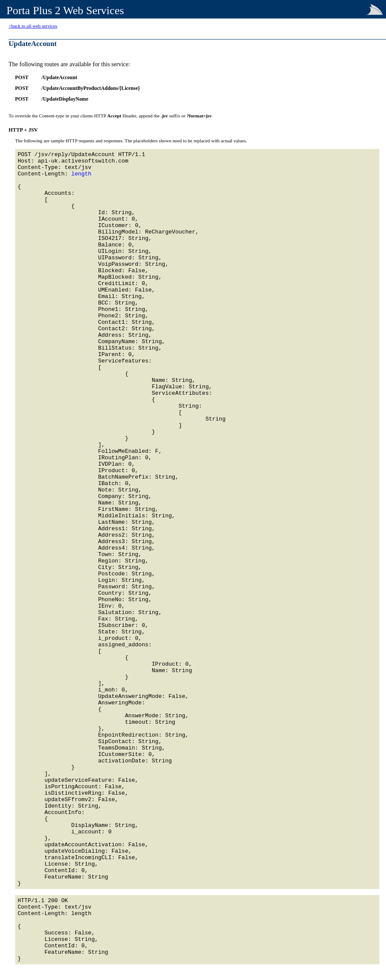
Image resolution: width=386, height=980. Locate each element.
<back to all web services (33, 26)
